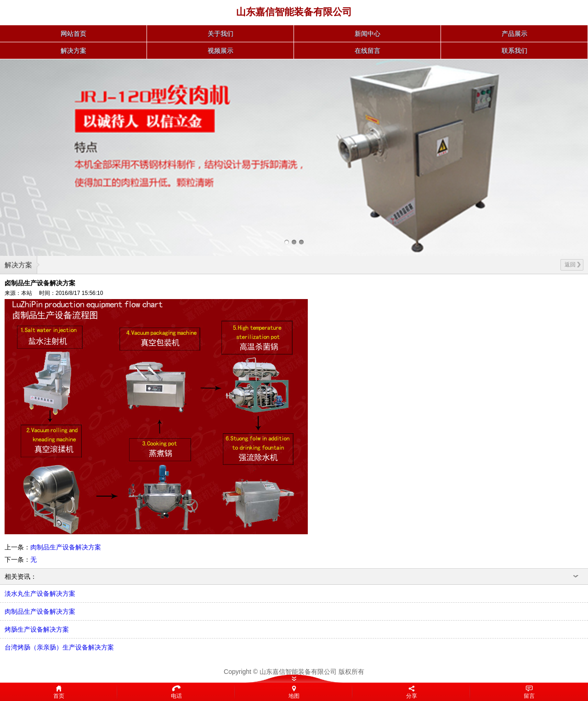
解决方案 (73, 51)
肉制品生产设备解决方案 (66, 547)
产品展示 (514, 34)
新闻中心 (367, 34)
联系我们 (514, 51)
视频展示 (220, 51)
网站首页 (73, 34)
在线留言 (367, 51)
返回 (573, 265)
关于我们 (220, 34)
